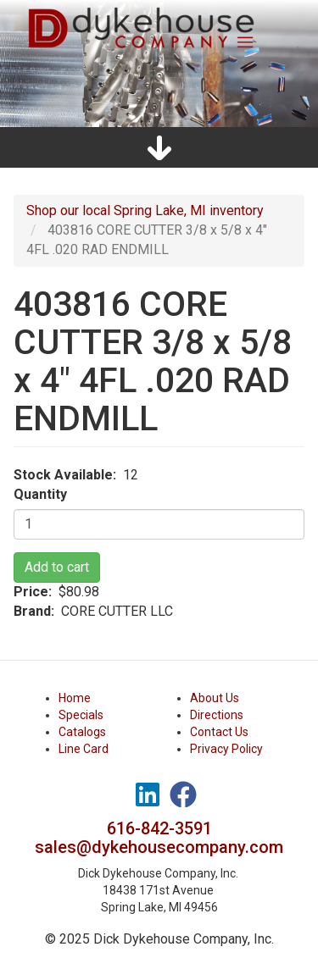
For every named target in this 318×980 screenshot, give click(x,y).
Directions (217, 715)
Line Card (84, 749)
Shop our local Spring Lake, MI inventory (145, 210)
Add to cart (57, 567)
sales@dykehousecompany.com (159, 847)
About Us (215, 698)
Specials (81, 715)
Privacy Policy (226, 749)
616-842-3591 (159, 828)
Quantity (40, 494)
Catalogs (82, 732)
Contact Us (219, 732)
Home (75, 698)
